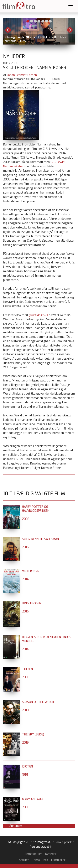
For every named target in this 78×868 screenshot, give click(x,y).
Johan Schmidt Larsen (22, 75)
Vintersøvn (31, 571)
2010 (25, 710)
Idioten (27, 767)
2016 (25, 547)
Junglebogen (32, 603)
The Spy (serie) (33, 735)
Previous (8, 30)
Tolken (27, 669)
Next (70, 30)
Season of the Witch (38, 702)
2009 (26, 519)
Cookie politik (63, 842)
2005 (26, 677)
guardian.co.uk (38, 315)
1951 (25, 775)
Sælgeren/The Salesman (40, 539)
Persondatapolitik (41, 847)
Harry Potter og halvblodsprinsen (36, 509)
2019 (25, 743)
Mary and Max (33, 799)
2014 (25, 579)
